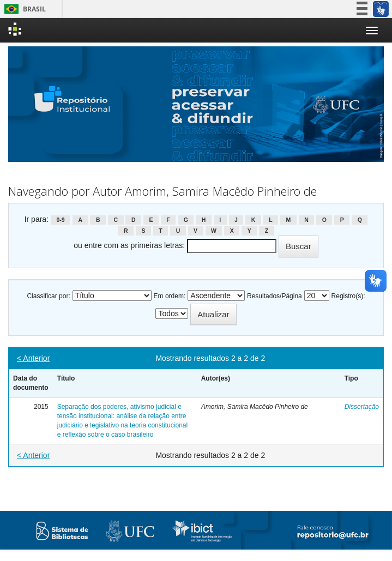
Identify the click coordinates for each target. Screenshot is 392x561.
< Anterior (33, 358)
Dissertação (362, 407)
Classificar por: (48, 296)
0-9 (60, 220)
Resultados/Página (275, 296)
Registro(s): (348, 296)
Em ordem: (170, 296)
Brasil (23, 9)
